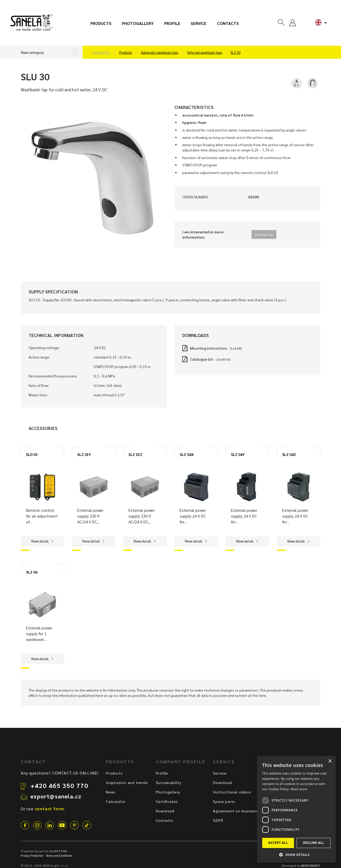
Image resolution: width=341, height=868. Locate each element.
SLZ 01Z (135, 454)
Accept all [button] (278, 843)
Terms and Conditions (59, 856)
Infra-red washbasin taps (205, 52)
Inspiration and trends (127, 782)
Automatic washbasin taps (160, 52)
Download (165, 811)
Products (101, 23)
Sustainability (169, 782)
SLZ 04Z (289, 454)
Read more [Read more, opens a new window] (299, 789)
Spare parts (224, 801)
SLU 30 (235, 52)
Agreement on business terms (242, 811)
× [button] (330, 761)
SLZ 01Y (84, 454)
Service (199, 23)
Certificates (167, 801)
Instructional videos (232, 792)
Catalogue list (202, 359)
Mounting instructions (209, 348)
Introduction (101, 52)
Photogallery (138, 23)
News (111, 792)
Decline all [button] (314, 843)
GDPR (218, 820)
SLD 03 (32, 454)
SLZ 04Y (238, 454)
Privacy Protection (32, 856)
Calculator (116, 801)
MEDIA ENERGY (311, 866)
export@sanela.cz (56, 796)
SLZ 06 (32, 572)
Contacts (228, 23)
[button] (296, 854)
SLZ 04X (187, 454)
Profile (172, 23)
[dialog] (296, 809)
